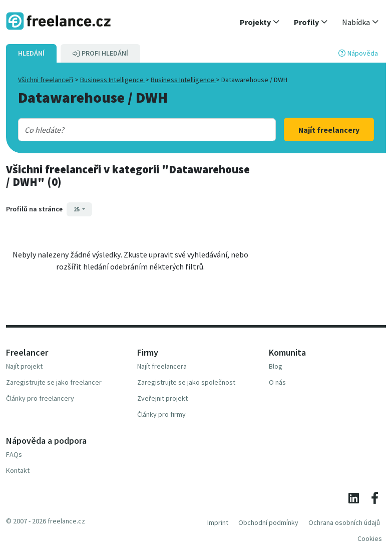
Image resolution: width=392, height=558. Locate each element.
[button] (260, 22)
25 (77, 209)
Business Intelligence (113, 80)
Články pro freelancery (40, 398)
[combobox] (136, 130)
